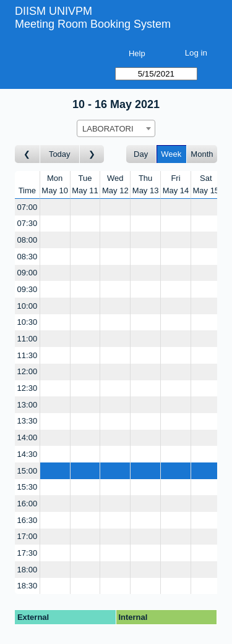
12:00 (28, 371)
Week (171, 154)
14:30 (28, 454)
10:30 (28, 322)
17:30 (28, 553)
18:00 (28, 570)
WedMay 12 (115, 184)
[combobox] (116, 128)
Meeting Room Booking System (93, 24)
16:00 (28, 504)
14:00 (28, 437)
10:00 (28, 306)
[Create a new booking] (55, 207)
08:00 (28, 240)
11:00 (28, 339)
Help (137, 53)
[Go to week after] (92, 154)
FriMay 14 (176, 184)
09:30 (28, 289)
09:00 (28, 273)
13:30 (28, 421)
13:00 (28, 405)
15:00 (28, 471)
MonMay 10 (55, 184)
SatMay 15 (206, 184)
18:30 (28, 586)
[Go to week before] (28, 154)
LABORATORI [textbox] (108, 129)
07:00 (28, 207)
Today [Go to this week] (60, 154)
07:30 (28, 223)
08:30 (28, 257)
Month (202, 154)
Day (141, 154)
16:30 (28, 520)
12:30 (28, 388)
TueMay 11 (85, 184)
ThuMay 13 (146, 184)
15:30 (28, 487)
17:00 (28, 536)
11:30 (28, 355)
